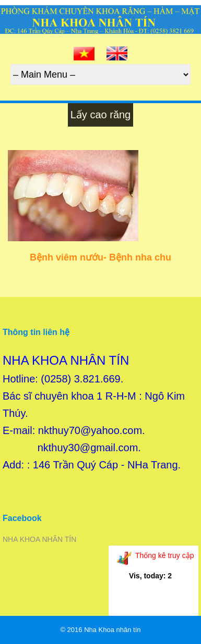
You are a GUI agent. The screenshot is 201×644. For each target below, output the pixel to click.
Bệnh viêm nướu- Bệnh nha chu (100, 257)
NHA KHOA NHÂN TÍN (39, 539)
